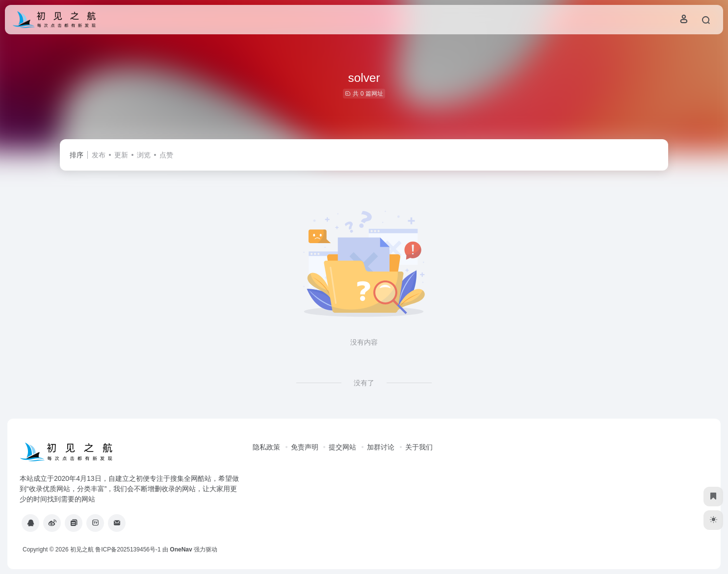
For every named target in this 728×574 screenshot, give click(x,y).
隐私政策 (266, 447)
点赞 (166, 155)
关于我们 (419, 447)
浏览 (144, 155)
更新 (121, 155)
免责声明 (305, 447)
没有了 (364, 383)
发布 (99, 155)
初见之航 (82, 549)
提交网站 (342, 447)
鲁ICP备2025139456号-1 (128, 549)
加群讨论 (381, 447)
